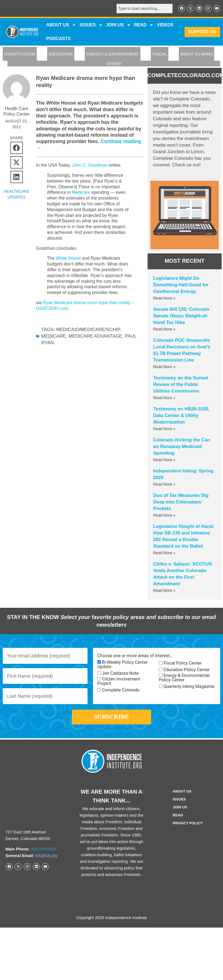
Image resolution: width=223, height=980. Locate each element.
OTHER (114, 64)
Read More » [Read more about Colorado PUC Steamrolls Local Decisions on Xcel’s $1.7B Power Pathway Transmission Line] (164, 367)
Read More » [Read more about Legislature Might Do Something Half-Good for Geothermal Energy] (164, 298)
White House (68, 258)
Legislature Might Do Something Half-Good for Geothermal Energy (181, 285)
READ (144, 25)
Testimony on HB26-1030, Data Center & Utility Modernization (182, 416)
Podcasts (59, 39)
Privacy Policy (188, 826)
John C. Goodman (90, 165)
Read (178, 818)
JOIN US (118, 25)
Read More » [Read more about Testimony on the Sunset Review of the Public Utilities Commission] (164, 398)
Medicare (81, 193)
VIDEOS (165, 25)
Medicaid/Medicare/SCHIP (88, 330)
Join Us (180, 810)
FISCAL (160, 54)
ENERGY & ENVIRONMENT (112, 54)
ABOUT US (61, 25)
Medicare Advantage (95, 336)
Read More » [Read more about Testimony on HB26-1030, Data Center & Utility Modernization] (164, 429)
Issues (91, 25)
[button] (17, 148)
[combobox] (143, 9)
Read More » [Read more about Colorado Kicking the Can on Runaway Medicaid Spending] (164, 460)
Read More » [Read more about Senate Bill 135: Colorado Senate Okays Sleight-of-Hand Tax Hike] (164, 329)
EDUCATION (61, 54)
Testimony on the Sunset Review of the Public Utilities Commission (181, 385)
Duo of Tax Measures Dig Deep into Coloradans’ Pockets (181, 502)
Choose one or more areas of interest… (135, 656)
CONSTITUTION (20, 54)
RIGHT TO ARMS (197, 54)
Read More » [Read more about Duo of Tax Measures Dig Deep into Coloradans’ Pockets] (164, 516)
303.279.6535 (44, 852)
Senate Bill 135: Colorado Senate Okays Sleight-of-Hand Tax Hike (181, 316)
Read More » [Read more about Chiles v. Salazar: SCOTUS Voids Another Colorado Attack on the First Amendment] (164, 591)
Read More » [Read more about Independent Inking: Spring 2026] (164, 485)
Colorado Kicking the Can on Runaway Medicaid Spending (182, 447)
